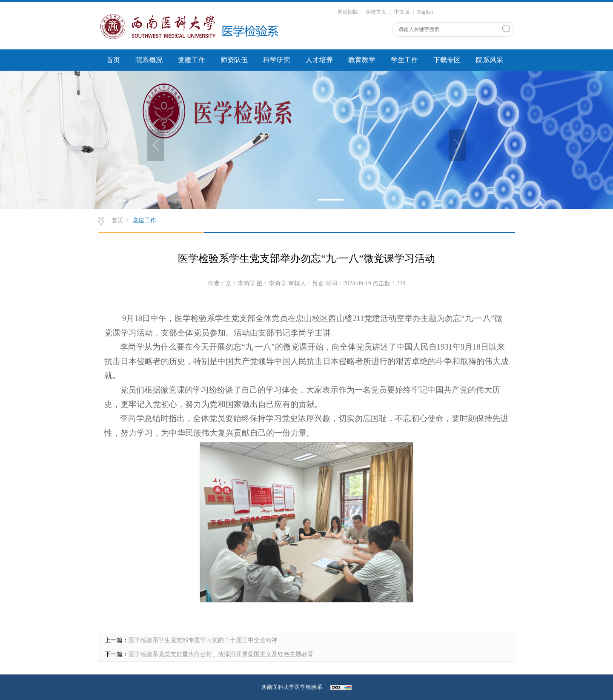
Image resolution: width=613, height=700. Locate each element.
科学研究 (277, 60)
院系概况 (149, 60)
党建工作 (192, 60)
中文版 (402, 12)
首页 (113, 60)
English (425, 12)
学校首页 (376, 12)
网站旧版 (348, 12)
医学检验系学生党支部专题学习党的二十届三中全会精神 (203, 640)
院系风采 (490, 60)
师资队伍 (234, 60)
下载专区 (447, 60)
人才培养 (319, 60)
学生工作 (404, 60)
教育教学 (362, 60)
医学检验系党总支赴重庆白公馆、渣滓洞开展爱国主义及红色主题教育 (221, 654)
